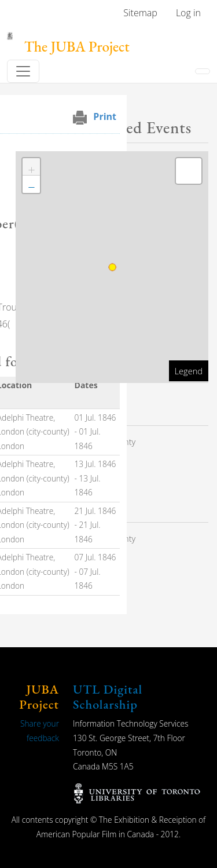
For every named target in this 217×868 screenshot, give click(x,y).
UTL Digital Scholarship (108, 697)
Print (105, 116)
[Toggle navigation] (23, 71)
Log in (188, 13)
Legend (189, 371)
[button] (31, 167)
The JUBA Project (77, 47)
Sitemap (140, 13)
